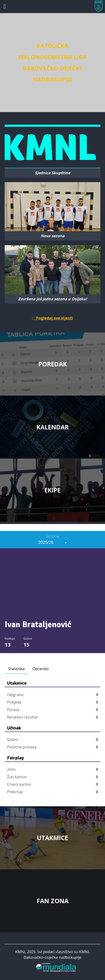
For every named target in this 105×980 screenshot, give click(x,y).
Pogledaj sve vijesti (53, 318)
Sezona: (53, 536)
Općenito (41, 669)
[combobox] (53, 542)
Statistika (16, 669)
